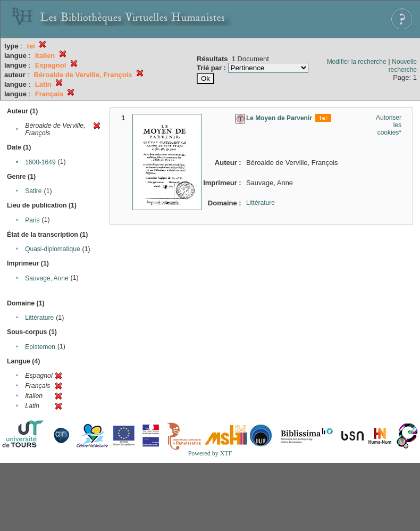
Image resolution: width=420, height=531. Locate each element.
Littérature (39, 318)
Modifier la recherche (357, 62)
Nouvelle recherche (403, 66)
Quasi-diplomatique (52, 249)
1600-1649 (40, 162)
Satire (33, 191)
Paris (32, 220)
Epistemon (40, 347)
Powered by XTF (210, 453)
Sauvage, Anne (47, 278)
